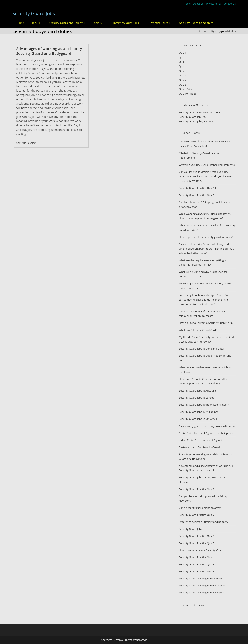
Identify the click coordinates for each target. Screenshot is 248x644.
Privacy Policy (214, 4)
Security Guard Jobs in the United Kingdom (204, 405)
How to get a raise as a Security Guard (201, 550)
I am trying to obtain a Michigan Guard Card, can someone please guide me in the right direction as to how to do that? (205, 300)
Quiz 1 (183, 53)
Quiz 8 (183, 85)
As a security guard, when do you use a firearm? (207, 426)
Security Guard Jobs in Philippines (199, 412)
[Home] (200, 31)
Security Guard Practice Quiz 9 (197, 195)
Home (187, 4)
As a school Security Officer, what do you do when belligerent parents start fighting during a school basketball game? (207, 249)
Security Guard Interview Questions (200, 112)
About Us (198, 4)
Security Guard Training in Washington (201, 593)
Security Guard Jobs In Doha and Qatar (202, 349)
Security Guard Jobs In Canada (197, 398)
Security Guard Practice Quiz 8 (197, 489)
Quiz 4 (183, 66)
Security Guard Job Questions (196, 121)
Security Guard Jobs (34, 13)
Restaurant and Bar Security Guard (199, 447)
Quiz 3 (183, 62)
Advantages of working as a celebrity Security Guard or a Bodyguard (49, 51)
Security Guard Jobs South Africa (198, 419)
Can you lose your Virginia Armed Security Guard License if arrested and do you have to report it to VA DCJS (205, 176)
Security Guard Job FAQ (193, 117)
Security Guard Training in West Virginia (202, 586)
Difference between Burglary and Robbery (204, 522)
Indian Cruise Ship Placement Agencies (201, 440)
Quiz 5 (183, 71)
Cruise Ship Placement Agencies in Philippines (206, 433)
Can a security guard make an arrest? (201, 508)
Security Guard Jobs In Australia (197, 391)
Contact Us (230, 4)
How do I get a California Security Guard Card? (206, 323)
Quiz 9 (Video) (187, 89)
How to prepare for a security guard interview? (206, 237)
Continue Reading (27, 143)
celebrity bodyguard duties (220, 31)
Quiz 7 (183, 80)
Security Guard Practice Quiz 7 (197, 515)
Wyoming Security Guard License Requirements (207, 165)
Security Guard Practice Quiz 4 (197, 557)
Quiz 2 (183, 57)
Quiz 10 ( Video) (188, 94)
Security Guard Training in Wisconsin (200, 579)
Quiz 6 (183, 75)
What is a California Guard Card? (198, 330)
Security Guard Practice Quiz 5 (197, 543)
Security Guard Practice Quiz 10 (197, 188)
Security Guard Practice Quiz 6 (197, 536)
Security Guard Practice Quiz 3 (197, 564)
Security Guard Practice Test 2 (196, 571)
